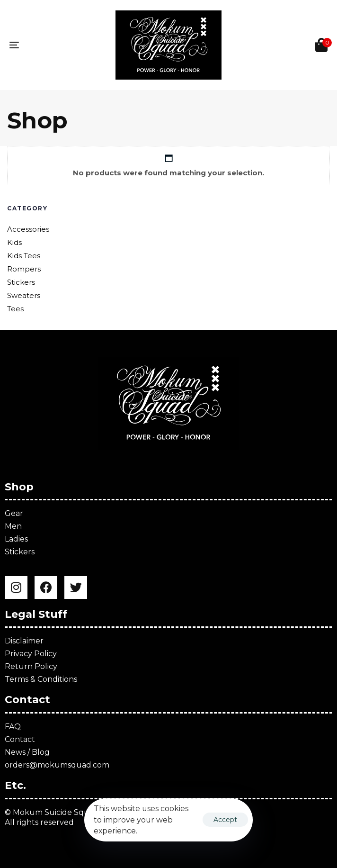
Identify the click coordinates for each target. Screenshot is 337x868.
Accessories (28, 229)
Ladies (16, 539)
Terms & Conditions (41, 679)
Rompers (24, 269)
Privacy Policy (31, 654)
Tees (15, 309)
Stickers (21, 282)
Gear (14, 513)
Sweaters (24, 295)
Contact (20, 739)
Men (13, 526)
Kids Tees (24, 256)
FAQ (13, 727)
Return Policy (31, 666)
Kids (14, 242)
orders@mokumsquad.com (57, 765)
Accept (225, 820)
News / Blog (27, 752)
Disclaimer (24, 641)
